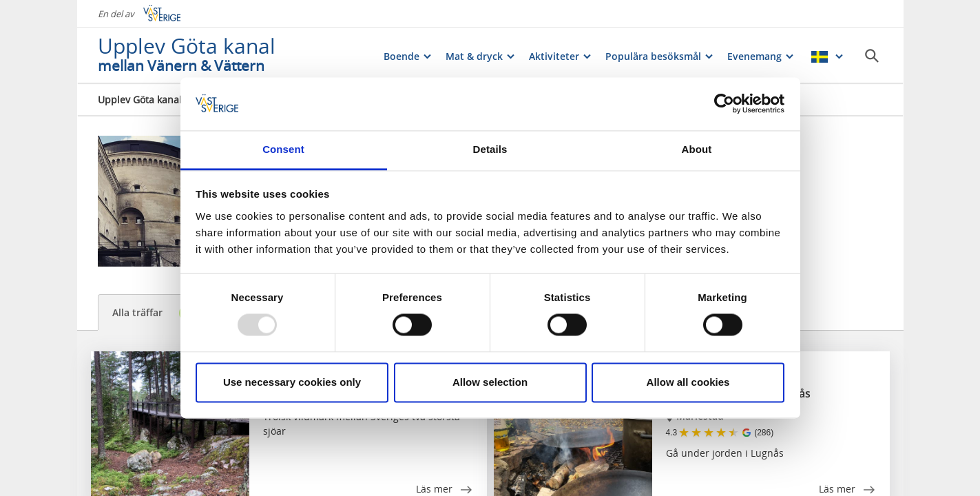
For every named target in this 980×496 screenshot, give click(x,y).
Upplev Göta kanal (140, 100)
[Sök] (872, 56)
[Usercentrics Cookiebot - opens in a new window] (724, 104)
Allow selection (490, 382)
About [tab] (697, 149)
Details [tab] (490, 149)
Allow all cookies (688, 382)
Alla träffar (155, 313)
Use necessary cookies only (292, 382)
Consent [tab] (283, 149)
